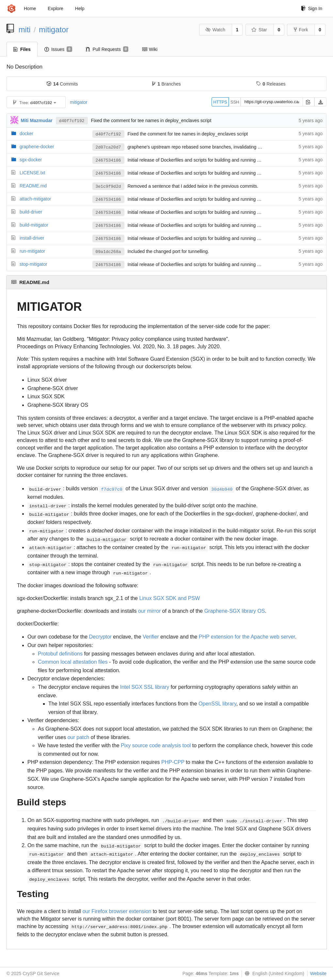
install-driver (32, 238)
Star (259, 30)
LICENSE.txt (32, 173)
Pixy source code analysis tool (156, 745)
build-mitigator (34, 225)
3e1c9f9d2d (108, 187)
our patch (79, 737)
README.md (33, 186)
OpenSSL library (217, 704)
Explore (55, 8)
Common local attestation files (73, 662)
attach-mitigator (35, 199)
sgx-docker (31, 160)
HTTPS (220, 102)
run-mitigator (32, 251)
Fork (301, 30)
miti (25, 30)
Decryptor (100, 637)
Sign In (312, 8)
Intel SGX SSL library (145, 687)
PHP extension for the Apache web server (247, 637)
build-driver (31, 212)
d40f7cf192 (72, 121)
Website (318, 973)
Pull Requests (107, 49)
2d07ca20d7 (108, 147)
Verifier (151, 637)
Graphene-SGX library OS (235, 611)
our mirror (149, 611)
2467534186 (108, 160)
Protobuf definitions (60, 654)
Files (22, 49)
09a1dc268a (108, 252)
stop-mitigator (33, 264)
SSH (235, 102)
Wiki (150, 49)
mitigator (54, 30)
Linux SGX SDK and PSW (169, 598)
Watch (215, 30)
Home (30, 8)
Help (80, 8)
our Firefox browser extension (117, 911)
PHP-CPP (173, 762)
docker (26, 134)
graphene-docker (37, 147)
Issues (58, 49)
